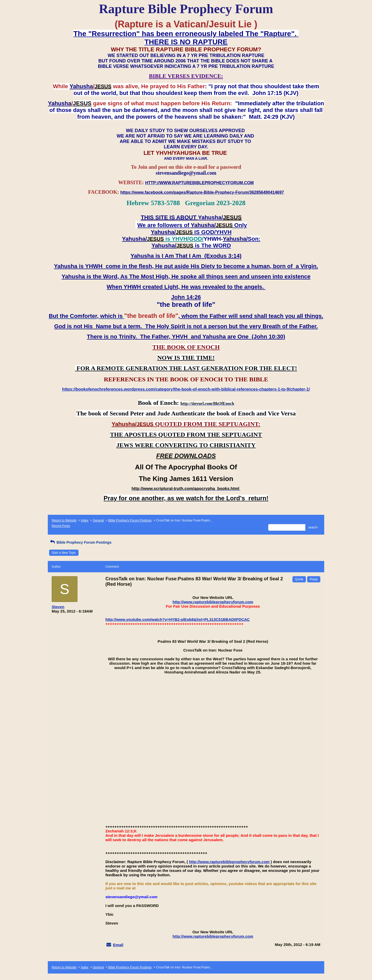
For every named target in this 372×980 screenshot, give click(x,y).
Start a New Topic (64, 553)
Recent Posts (61, 526)
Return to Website (64, 520)
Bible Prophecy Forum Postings (130, 520)
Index (85, 520)
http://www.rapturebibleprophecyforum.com (213, 602)
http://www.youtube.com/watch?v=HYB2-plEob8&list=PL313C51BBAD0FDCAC (178, 619)
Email (118, 945)
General (98, 520)
